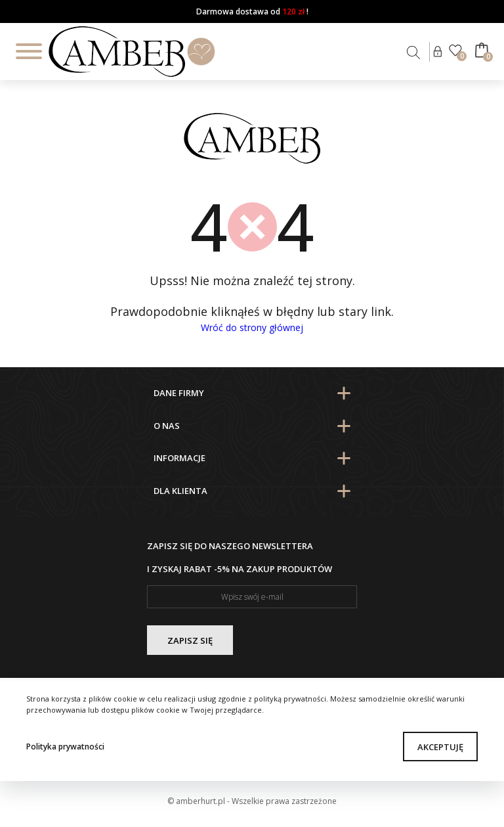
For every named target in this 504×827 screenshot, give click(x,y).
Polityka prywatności (65, 747)
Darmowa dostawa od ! (252, 11)
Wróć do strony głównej (252, 327)
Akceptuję (440, 747)
